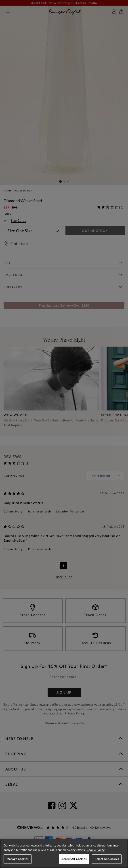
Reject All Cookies (107, 859)
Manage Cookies (18, 859)
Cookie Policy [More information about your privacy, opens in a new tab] (96, 850)
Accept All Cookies (74, 859)
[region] (64, 853)
